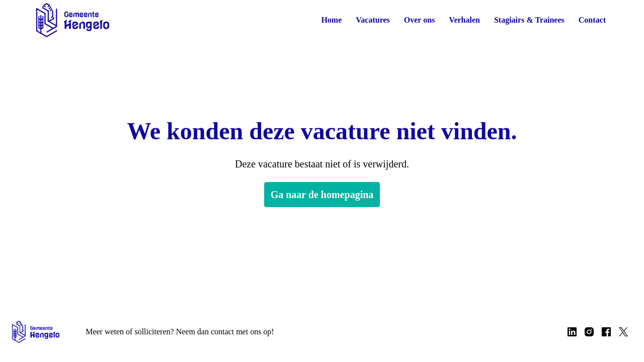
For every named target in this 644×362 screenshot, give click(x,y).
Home (322, 20)
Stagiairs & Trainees (527, 20)
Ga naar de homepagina (322, 195)
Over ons (414, 20)
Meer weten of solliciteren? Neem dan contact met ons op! (188, 332)
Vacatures (365, 20)
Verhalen (460, 20)
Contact (592, 20)
